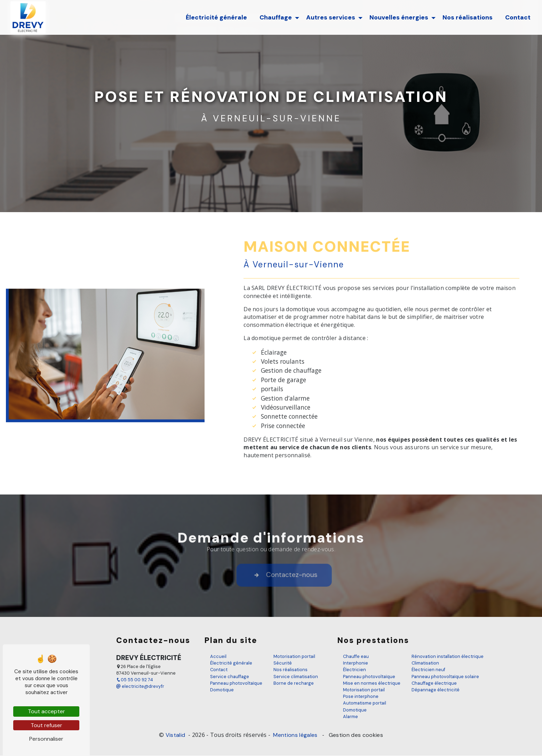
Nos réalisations (467, 17)
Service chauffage (230, 677)
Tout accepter (46, 711)
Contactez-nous (303, 584)
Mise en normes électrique (372, 683)
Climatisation (425, 663)
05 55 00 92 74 (135, 680)
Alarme (350, 717)
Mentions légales (295, 735)
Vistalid (176, 735)
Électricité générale (216, 17)
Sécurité (283, 663)
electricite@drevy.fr (140, 687)
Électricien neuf (428, 670)
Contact (517, 17)
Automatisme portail (365, 703)
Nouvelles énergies (398, 17)
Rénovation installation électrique (448, 656)
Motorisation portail (294, 656)
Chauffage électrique (434, 683)
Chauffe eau (356, 656)
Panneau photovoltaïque (236, 683)
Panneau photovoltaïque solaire (445, 677)
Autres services (330, 17)
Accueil (218, 656)
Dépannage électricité (436, 690)
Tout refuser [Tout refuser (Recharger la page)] (46, 725)
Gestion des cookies (355, 735)
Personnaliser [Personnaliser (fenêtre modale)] (46, 739)
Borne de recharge (294, 683)
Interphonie (356, 663)
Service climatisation (296, 677)
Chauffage (275, 17)
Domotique (222, 690)
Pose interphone (361, 697)
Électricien (354, 670)
